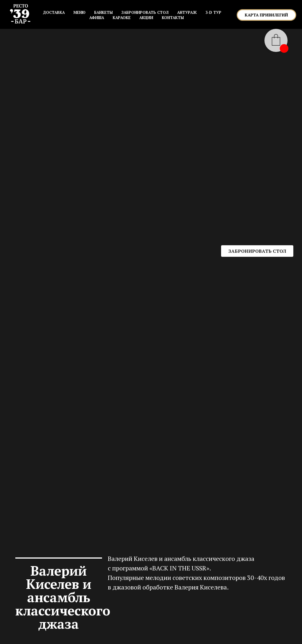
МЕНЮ (79, 12)
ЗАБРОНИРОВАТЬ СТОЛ (145, 12)
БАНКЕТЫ (103, 12)
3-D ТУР (213, 12)
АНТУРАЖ (187, 12)
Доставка (54, 12)
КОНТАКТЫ (173, 18)
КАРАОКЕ (122, 18)
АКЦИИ (146, 18)
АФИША (97, 18)
